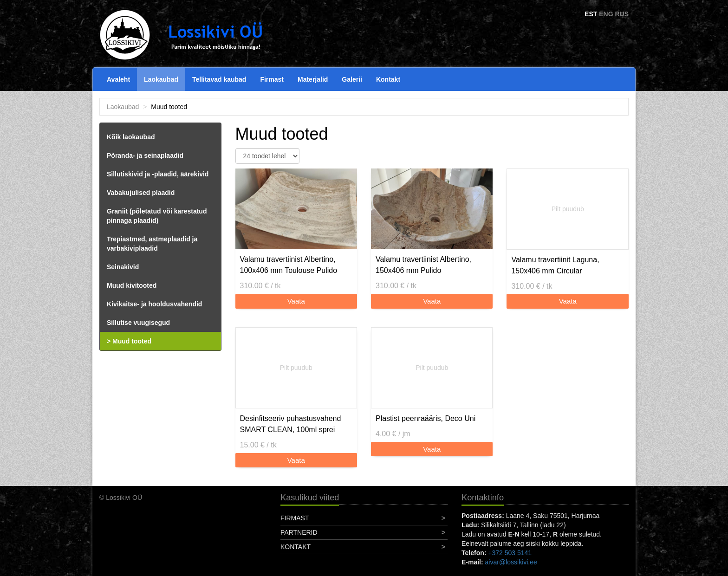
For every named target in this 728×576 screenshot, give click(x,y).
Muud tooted (132, 341)
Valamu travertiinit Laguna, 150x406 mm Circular (555, 265)
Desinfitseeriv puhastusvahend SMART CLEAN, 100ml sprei (291, 424)
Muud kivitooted (132, 285)
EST (591, 14)
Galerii (352, 79)
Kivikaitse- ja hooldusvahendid (154, 304)
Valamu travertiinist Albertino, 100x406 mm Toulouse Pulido (289, 265)
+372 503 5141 (510, 553)
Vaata (296, 301)
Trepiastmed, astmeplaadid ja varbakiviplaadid (152, 244)
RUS (622, 14)
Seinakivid (123, 267)
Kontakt (388, 79)
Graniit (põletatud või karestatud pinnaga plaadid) (157, 216)
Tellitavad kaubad (219, 79)
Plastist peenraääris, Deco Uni (426, 418)
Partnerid (299, 532)
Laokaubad (161, 79)
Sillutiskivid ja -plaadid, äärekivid (158, 174)
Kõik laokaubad (131, 137)
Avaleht (118, 79)
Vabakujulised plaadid (141, 193)
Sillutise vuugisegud (138, 323)
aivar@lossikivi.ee (511, 562)
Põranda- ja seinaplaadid (145, 155)
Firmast (272, 79)
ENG (606, 14)
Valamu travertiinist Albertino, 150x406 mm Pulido (423, 265)
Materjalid (313, 79)
